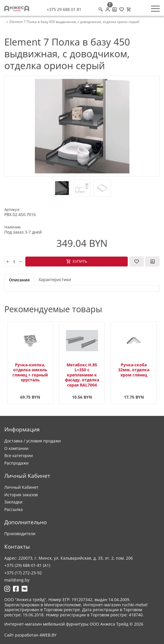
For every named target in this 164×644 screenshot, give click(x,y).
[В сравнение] (152, 262)
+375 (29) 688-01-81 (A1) (27, 565)
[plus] (7, 262)
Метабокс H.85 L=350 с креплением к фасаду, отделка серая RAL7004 (82, 375)
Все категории (19, 455)
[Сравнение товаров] (115, 10)
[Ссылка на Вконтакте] (24, 589)
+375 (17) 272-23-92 (23, 573)
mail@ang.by (17, 580)
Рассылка (14, 509)
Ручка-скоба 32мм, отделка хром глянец (134, 370)
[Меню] (155, 9)
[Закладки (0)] (122, 10)
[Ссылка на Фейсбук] (16, 589)
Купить (80, 261)
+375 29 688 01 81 (64, 10)
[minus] (20, 262)
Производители (20, 534)
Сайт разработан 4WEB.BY (30, 635)
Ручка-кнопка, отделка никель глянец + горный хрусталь (30, 372)
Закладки (13, 502)
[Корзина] (129, 10)
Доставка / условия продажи (33, 441)
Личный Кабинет (21, 487)
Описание (19, 280)
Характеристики (55, 280)
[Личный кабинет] (108, 10)
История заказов (21, 495)
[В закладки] (137, 262)
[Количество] (14, 262)
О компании (16, 448)
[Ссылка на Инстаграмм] (7, 589)
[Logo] (17, 9)
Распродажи (16, 463)
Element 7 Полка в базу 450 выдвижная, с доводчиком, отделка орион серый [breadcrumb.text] (74, 22)
